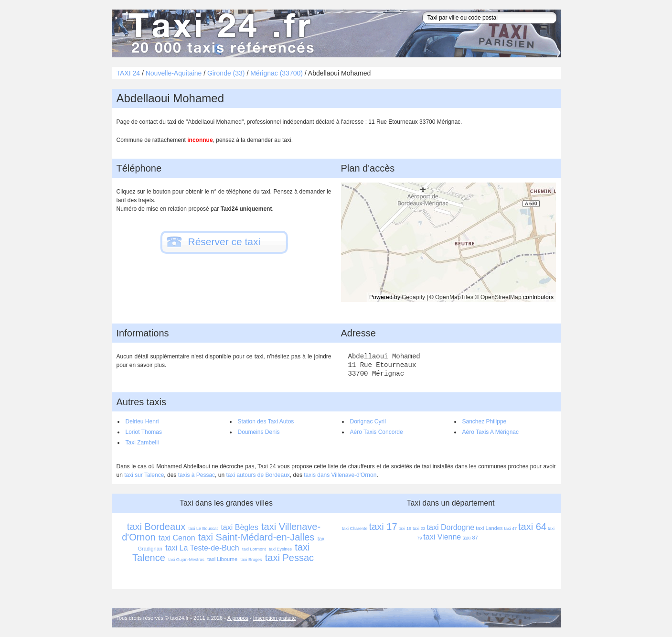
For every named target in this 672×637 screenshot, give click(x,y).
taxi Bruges (251, 560)
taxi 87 (470, 538)
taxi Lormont (254, 549)
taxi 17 (383, 527)
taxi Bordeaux (156, 527)
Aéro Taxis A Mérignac (491, 432)
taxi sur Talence (144, 475)
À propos (238, 618)
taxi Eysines (280, 549)
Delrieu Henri (142, 421)
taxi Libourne (222, 559)
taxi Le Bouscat (203, 529)
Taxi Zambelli (142, 443)
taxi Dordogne (451, 527)
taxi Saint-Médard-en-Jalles (256, 537)
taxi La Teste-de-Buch (202, 548)
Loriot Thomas (144, 432)
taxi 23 (419, 529)
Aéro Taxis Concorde (377, 432)
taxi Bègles (239, 527)
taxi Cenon (177, 538)
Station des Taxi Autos (266, 421)
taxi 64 (532, 527)
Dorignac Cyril (368, 421)
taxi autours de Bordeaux (258, 475)
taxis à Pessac (197, 475)
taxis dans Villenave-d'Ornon (340, 475)
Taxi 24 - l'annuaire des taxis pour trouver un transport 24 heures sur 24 (219, 33)
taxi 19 (405, 529)
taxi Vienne (442, 537)
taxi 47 (510, 529)
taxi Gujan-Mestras (186, 560)
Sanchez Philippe (485, 421)
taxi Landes (489, 528)
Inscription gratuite (275, 618)
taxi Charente (355, 529)
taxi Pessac (289, 558)
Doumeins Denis (259, 432)
